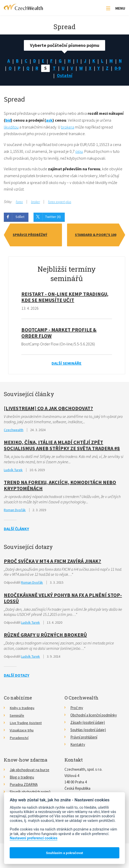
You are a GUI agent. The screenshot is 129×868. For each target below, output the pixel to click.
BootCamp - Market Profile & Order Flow (59, 334)
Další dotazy (17, 676)
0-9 (54, 76)
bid (8, 121)
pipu (79, 152)
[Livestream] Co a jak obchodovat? (48, 409)
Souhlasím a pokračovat (64, 853)
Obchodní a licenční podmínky (94, 716)
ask (49, 121)
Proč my (77, 709)
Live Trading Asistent (26, 723)
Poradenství (19, 738)
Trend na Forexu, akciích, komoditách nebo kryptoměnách (60, 486)
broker (35, 203)
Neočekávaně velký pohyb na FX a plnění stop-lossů (63, 599)
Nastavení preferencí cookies (34, 838)
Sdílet (20, 218)
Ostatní (71, 76)
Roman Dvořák (15, 511)
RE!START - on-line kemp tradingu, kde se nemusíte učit (65, 298)
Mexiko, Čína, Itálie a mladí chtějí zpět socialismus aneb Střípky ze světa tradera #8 (62, 446)
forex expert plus (60, 203)
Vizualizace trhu (22, 731)
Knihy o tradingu (23, 709)
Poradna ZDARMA (24, 786)
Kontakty (78, 745)
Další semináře (67, 364)
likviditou (11, 128)
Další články (16, 530)
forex (19, 203)
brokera (68, 128)
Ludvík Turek (13, 471)
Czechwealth (14, 431)
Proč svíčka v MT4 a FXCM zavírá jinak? (52, 562)
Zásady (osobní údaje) (88, 723)
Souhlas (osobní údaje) (88, 731)
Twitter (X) (53, 218)
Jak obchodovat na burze (29, 771)
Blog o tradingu (22, 778)
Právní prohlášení (84, 738)
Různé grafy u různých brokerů (45, 636)
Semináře (17, 716)
